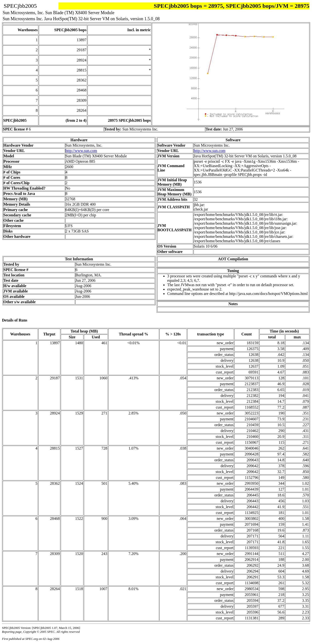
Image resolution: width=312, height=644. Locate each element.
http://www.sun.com (81, 151)
